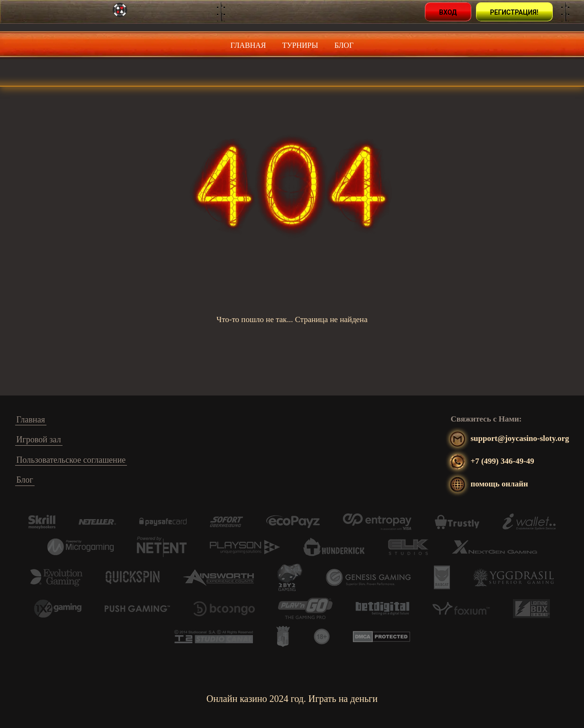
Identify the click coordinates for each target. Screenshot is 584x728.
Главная (248, 45)
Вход (448, 12)
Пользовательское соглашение (71, 460)
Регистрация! (514, 12)
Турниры (300, 45)
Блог (344, 45)
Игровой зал (39, 440)
